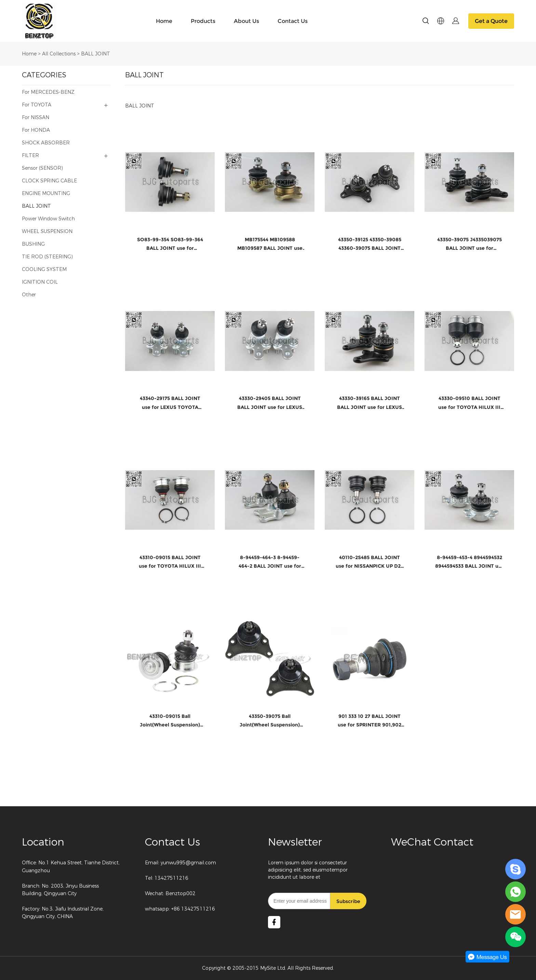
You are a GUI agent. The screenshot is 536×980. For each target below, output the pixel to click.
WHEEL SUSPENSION (47, 231)
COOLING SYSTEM (44, 269)
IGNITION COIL (40, 282)
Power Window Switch (48, 219)
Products (203, 21)
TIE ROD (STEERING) (47, 257)
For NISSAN (36, 118)
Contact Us (293, 21)
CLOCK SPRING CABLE (49, 181)
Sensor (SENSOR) (42, 168)
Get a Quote (491, 21)
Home (164, 21)
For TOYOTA (37, 105)
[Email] (299, 901)
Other (29, 295)
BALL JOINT (96, 54)
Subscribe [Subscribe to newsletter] (348, 901)
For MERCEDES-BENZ (48, 92)
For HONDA (36, 130)
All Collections (59, 54)
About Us (246, 21)
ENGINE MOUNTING (46, 194)
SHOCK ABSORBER (46, 143)
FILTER (30, 156)
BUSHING (33, 244)
